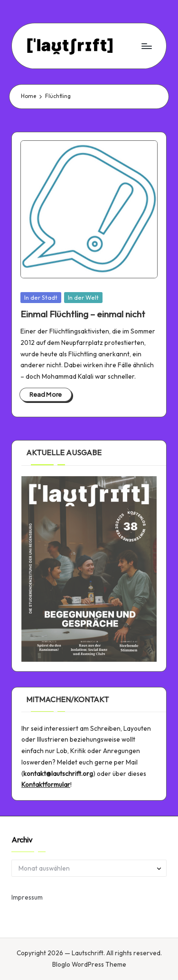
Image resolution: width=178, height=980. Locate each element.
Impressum (27, 897)
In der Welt (83, 297)
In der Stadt (41, 297)
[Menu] (146, 46)
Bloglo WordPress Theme (89, 964)
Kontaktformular (46, 784)
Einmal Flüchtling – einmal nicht (83, 314)
